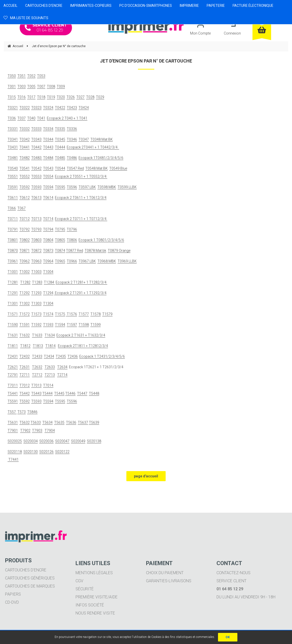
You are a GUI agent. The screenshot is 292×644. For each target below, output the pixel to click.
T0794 (48, 229)
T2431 (13, 356)
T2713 (50, 375)
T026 (71, 97)
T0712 (25, 219)
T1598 (84, 325)
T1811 (13, 346)
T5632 (25, 422)
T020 (61, 97)
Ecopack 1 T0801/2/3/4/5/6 (101, 240)
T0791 (13, 229)
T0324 (48, 108)
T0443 (48, 147)
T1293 (36, 293)
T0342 (25, 139)
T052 (31, 76)
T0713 (36, 219)
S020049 (78, 441)
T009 (61, 86)
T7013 (36, 385)
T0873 (48, 251)
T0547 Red (75, 168)
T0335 (60, 129)
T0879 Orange (119, 251)
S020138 (94, 441)
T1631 (13, 335)
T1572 (24, 314)
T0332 (25, 129)
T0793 (36, 229)
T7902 (25, 431)
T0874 (60, 251)
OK (228, 637)
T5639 (94, 422)
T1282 (25, 282)
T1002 (25, 272)
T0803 (36, 240)
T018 (41, 97)
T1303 (36, 303)
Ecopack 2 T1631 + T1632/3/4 (81, 335)
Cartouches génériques (30, 578)
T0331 (13, 129)
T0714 (48, 219)
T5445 (59, 393)
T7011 (13, 385)
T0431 (13, 147)
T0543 (48, 168)
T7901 (13, 431)
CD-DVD (12, 602)
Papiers (13, 594)
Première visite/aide (97, 597)
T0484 (48, 158)
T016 (22, 97)
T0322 (25, 108)
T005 (31, 86)
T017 (31, 97)
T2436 (73, 356)
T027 (80, 97)
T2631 (25, 367)
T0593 (36, 187)
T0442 (36, 147)
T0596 (72, 187)
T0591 (13, 187)
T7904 (50, 431)
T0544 (60, 168)
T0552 (25, 176)
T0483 (37, 158)
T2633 (50, 367)
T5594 (48, 401)
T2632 (37, 367)
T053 (41, 76)
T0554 (48, 176)
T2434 (49, 356)
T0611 (13, 198)
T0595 (60, 187)
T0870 (13, 251)
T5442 (25, 393)
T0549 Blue (118, 168)
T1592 (36, 325)
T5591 (13, 401)
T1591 (25, 325)
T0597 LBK (87, 187)
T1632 (25, 335)
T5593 (36, 401)
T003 (22, 86)
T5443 (36, 393)
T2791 (13, 375)
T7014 (48, 385)
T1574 (48, 314)
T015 (12, 97)
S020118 (15, 452)
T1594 (60, 325)
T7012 (25, 385)
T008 (51, 86)
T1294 (48, 293)
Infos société (90, 605)
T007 (41, 86)
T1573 (36, 314)
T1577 (84, 314)
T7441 (13, 459)
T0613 (36, 198)
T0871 (25, 251)
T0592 (25, 187)
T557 (12, 412)
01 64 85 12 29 (46, 28)
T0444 (60, 147)
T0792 (25, 229)
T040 (31, 118)
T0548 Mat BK (97, 168)
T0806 (72, 240)
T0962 (25, 261)
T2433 (37, 356)
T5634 (47, 422)
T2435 (61, 356)
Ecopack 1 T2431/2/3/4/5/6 (102, 356)
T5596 (72, 401)
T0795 (60, 229)
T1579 (107, 314)
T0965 (60, 261)
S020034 (31, 441)
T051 (22, 76)
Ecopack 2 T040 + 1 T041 (67, 118)
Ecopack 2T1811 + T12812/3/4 (83, 346)
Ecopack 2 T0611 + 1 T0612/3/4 (81, 198)
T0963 (36, 261)
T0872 (36, 251)
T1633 (37, 335)
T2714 (62, 375)
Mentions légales (94, 573)
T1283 (37, 282)
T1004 (48, 272)
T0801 (13, 240)
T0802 (25, 240)
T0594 (48, 187)
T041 (41, 118)
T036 (12, 118)
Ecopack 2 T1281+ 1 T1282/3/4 (81, 282)
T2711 (25, 375)
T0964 (48, 261)
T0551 (13, 176)
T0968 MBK (107, 261)
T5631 (13, 422)
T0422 (60, 108)
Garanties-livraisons (169, 581)
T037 (22, 118)
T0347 (84, 139)
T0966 (72, 261)
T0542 (36, 168)
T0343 (36, 139)
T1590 (13, 325)
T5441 (13, 393)
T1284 (49, 282)
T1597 (72, 325)
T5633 (36, 422)
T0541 (25, 168)
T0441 (25, 147)
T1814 (50, 346)
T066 (12, 208)
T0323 (36, 108)
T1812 (25, 346)
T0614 (48, 198)
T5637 (83, 422)
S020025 (15, 441)
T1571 (13, 314)
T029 (100, 97)
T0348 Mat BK (102, 139)
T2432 (25, 356)
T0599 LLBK (127, 187)
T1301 (13, 303)
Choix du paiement (165, 573)
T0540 (13, 168)
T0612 (25, 198)
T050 (12, 76)
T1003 (36, 272)
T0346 (72, 139)
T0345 (60, 139)
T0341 (13, 139)
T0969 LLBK (127, 261)
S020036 (46, 441)
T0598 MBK (107, 187)
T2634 (62, 367)
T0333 (36, 129)
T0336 (72, 129)
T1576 (71, 314)
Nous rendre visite (95, 613)
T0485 (60, 158)
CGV (79, 581)
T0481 (13, 158)
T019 (51, 97)
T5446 (70, 393)
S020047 (62, 441)
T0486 (72, 158)
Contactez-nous (233, 573)
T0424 (84, 108)
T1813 (38, 346)
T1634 (50, 335)
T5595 (60, 401)
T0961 (13, 261)
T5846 (32, 412)
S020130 (31, 452)
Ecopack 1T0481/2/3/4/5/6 (101, 158)
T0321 (13, 108)
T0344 (48, 139)
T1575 (60, 314)
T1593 (48, 325)
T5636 (71, 422)
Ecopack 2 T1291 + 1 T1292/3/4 (80, 293)
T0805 (60, 240)
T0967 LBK (87, 261)
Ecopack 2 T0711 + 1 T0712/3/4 (81, 219)
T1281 (13, 282)
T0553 (36, 176)
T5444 (47, 393)
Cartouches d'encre (26, 570)
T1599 (96, 325)
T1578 (96, 314)
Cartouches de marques (30, 586)
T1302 (25, 303)
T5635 (59, 422)
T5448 (94, 393)
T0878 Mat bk (95, 251)
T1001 (13, 272)
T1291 (13, 293)
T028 (90, 97)
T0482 (25, 158)
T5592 (25, 401)
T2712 (37, 375)
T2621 (13, 367)
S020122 (62, 452)
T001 (12, 86)
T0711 (13, 219)
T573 (22, 412)
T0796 (72, 229)
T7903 (37, 431)
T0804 (48, 240)
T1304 (48, 303)
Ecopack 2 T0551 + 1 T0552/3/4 (81, 176)
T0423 (72, 108)
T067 (22, 208)
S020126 (46, 452)
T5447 (82, 393)
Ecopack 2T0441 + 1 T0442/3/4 (93, 147)
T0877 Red (75, 251)
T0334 (48, 129)
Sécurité (85, 589)
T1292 (25, 293)
